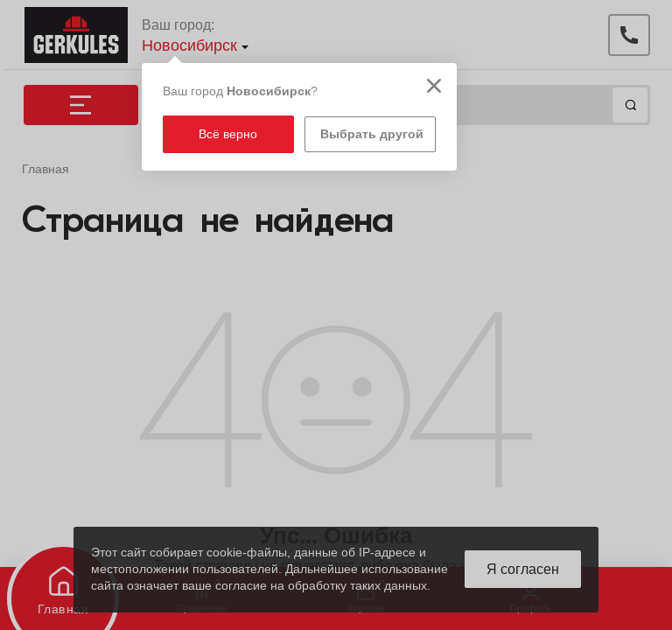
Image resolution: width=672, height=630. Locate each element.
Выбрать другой (372, 134)
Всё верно (228, 134)
